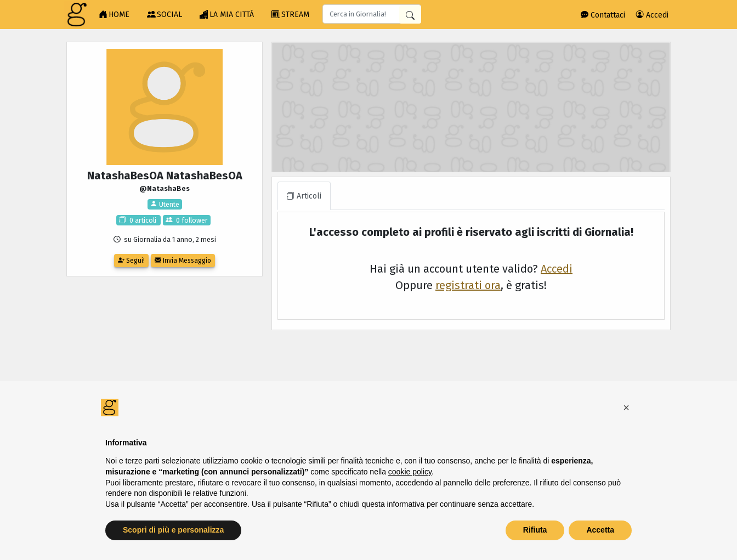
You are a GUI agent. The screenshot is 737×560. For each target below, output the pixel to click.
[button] (626, 408)
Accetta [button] (600, 530)
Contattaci (603, 15)
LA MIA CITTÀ (227, 15)
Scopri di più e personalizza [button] (173, 530)
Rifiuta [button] (535, 530)
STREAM (290, 15)
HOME (114, 15)
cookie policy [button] (410, 472)
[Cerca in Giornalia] (410, 15)
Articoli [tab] (304, 196)
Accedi (652, 15)
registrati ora (468, 285)
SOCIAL (165, 15)
